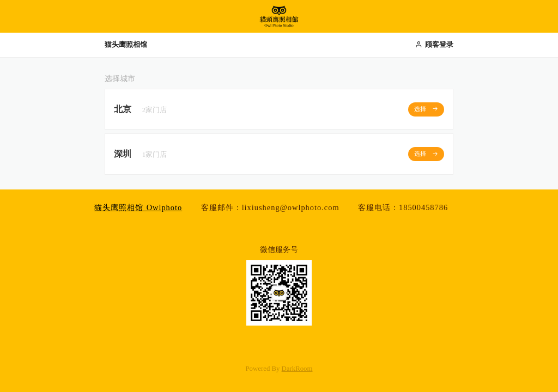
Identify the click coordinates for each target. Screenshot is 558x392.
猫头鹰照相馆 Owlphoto (138, 207)
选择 (426, 109)
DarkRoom (297, 369)
